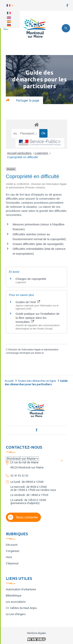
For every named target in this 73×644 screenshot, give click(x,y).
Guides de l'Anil (28, 302)
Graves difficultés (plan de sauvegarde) (38, 244)
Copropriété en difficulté (23, 157)
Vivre (9, 557)
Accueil (9, 381)
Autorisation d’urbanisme (21, 589)
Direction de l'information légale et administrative (33, 350)
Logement (42, 153)
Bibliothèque (14, 596)
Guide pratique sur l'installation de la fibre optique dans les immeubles (38, 318)
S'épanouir (12, 563)
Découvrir (12, 545)
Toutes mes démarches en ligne (37, 381)
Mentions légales (37, 633)
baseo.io (39, 353)
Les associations (16, 602)
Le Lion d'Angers (16, 614)
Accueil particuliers (20, 153)
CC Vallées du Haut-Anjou (21, 608)
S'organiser (13, 551)
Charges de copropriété (31, 279)
